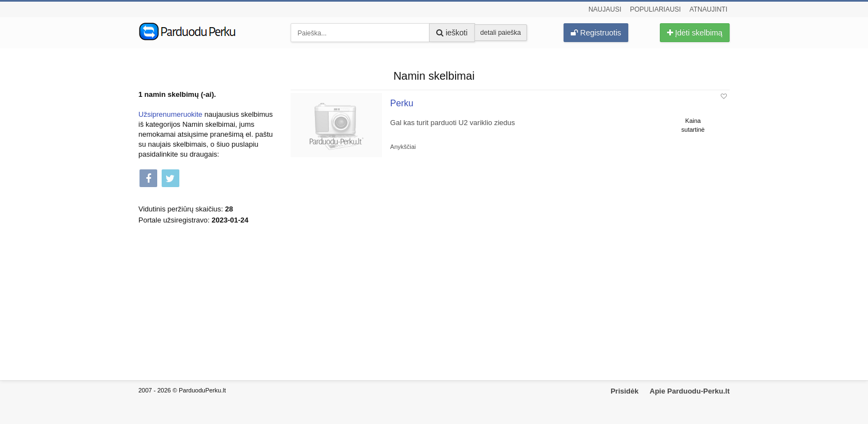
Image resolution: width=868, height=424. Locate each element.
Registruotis (596, 33)
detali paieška (501, 33)
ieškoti (452, 33)
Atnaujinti (709, 9)
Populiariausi (655, 9)
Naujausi (605, 9)
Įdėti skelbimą (695, 33)
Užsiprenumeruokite (170, 114)
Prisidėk (625, 391)
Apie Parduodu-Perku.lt (690, 391)
